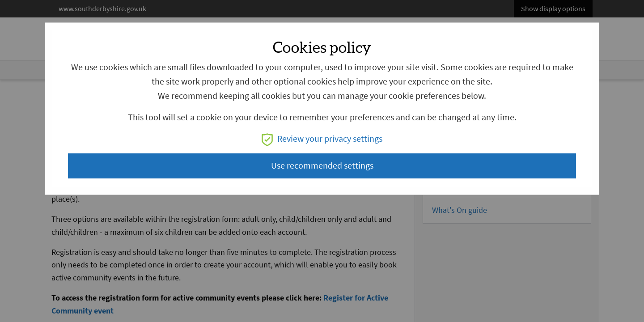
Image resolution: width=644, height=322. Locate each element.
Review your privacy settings (322, 139)
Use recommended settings (322, 166)
